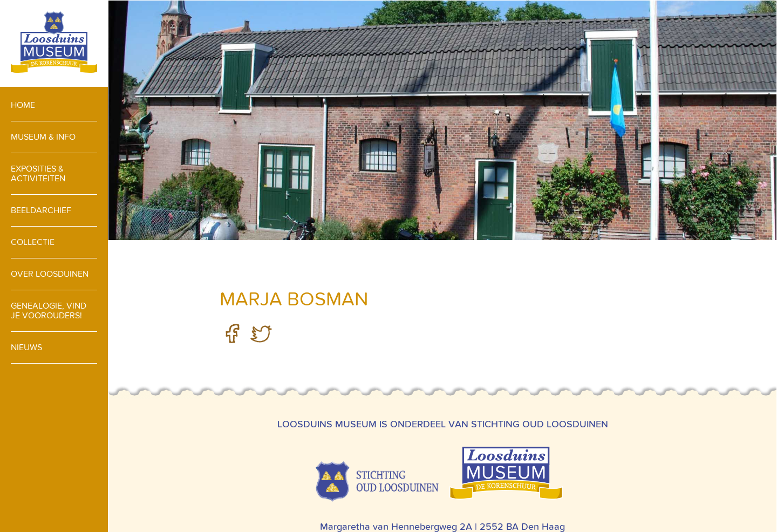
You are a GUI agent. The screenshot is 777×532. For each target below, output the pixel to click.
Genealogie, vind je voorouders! (49, 311)
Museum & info (43, 137)
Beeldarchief (41, 210)
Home (23, 105)
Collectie (33, 242)
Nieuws (26, 347)
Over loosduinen (50, 274)
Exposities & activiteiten (38, 173)
